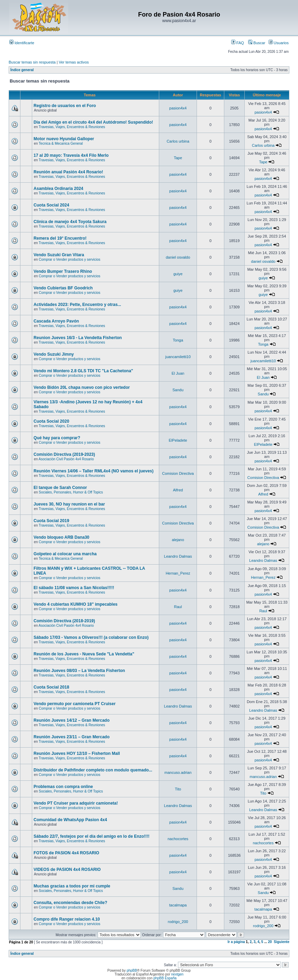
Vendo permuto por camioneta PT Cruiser (75, 704)
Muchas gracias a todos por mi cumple (72, 886)
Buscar (257, 43)
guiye (178, 274)
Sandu (178, 390)
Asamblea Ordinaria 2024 (58, 189)
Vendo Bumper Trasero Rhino (63, 271)
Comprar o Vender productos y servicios (70, 260)
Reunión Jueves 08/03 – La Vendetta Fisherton (79, 671)
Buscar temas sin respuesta (32, 62)
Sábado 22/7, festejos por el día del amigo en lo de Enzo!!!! (92, 836)
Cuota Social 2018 (51, 687)
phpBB (132, 971)
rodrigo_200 (178, 922)
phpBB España (165, 978)
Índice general (22, 70)
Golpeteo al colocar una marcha (65, 554)
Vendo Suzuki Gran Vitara (59, 255)
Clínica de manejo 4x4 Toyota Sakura (70, 222)
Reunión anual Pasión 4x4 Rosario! (68, 172)
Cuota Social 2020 (51, 421)
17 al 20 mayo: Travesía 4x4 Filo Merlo (71, 155)
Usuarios (279, 43)
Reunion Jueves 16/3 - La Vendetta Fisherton (78, 338)
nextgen (178, 974)
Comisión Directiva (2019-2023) (64, 454)
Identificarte (22, 43)
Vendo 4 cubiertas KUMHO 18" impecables (75, 604)
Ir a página (236, 942)
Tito (178, 789)
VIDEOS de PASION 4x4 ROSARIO (67, 869)
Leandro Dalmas (178, 556)
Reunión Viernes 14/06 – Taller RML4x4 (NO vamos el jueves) (93, 471)
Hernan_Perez (178, 573)
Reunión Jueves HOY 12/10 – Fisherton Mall (77, 753)
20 (270, 942)
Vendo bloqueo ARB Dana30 (61, 537)
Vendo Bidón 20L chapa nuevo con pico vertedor (82, 387)
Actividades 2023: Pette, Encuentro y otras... (77, 305)
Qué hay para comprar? (57, 438)
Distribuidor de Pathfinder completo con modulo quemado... (93, 770)
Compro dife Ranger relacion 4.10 (67, 919)
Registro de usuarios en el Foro (65, 106)
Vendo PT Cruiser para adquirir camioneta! (76, 803)
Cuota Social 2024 (51, 205)
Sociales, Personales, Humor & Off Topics (71, 492)
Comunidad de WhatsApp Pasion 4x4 (70, 820)
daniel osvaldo (178, 257)
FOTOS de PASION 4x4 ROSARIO (66, 853)
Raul (178, 607)
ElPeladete (178, 440)
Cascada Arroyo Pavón (56, 321)
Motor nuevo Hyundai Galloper (64, 139)
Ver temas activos (74, 62)
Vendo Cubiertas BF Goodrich (63, 288)
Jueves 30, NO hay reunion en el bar (69, 504)
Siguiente (282, 942)
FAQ (238, 43)
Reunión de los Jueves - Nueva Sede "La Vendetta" (84, 654)
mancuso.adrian (178, 772)
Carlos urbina (178, 141)
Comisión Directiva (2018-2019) (64, 621)
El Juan (178, 373)
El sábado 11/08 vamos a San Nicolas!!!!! (74, 588)
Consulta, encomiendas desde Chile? (70, 903)
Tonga (178, 340)
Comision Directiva (178, 473)
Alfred (178, 490)
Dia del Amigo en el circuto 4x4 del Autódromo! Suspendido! (93, 122)
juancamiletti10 (178, 357)
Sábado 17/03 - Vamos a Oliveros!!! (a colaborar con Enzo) (91, 637)
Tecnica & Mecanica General (61, 143)
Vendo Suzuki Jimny (54, 354)
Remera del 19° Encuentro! (60, 238)
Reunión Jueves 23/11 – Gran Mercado (71, 737)
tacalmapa (178, 905)
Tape (178, 158)
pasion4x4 (178, 108)
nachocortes (178, 839)
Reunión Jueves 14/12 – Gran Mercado (71, 720)
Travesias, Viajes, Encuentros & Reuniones (72, 127)
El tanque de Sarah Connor (60, 488)
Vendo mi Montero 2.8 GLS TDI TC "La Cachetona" (83, 371)
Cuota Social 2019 (51, 521)
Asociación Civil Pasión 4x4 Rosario (66, 459)
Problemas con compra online (63, 787)
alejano (178, 540)
